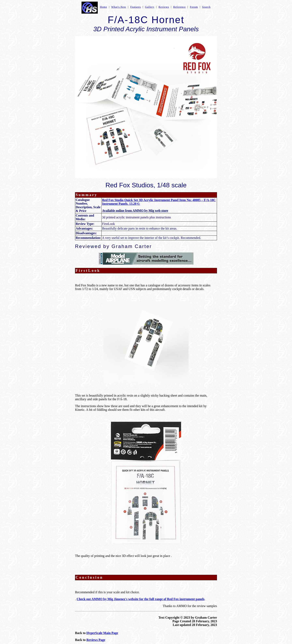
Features (136, 7)
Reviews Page (96, 640)
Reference (179, 7)
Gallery (150, 7)
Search (206, 7)
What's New (119, 7)
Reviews (164, 7)
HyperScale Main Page (102, 633)
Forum (194, 7)
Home (103, 7)
